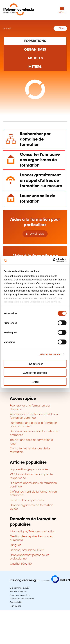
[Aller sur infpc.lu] (40, 582)
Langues (15, 545)
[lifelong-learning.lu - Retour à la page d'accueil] (18, 10)
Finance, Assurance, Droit (27, 550)
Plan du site (16, 606)
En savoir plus (35, 234)
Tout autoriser (35, 364)
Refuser (35, 382)
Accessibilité (16, 602)
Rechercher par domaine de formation (35, 139)
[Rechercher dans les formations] (35, 41)
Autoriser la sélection (35, 373)
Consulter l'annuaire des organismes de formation (40, 160)
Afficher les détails (50, 354)
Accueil (7, 28)
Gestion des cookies (20, 595)
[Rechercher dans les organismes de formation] (35, 50)
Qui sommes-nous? (19, 588)
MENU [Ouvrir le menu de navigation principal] (62, 12)
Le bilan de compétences (27, 500)
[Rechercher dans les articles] (35, 58)
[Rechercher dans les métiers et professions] (35, 67)
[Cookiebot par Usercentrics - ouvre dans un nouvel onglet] (53, 260)
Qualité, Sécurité (21, 564)
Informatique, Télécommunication (33, 532)
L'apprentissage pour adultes (29, 470)
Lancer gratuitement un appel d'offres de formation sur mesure (41, 181)
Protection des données (22, 599)
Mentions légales (18, 592)
